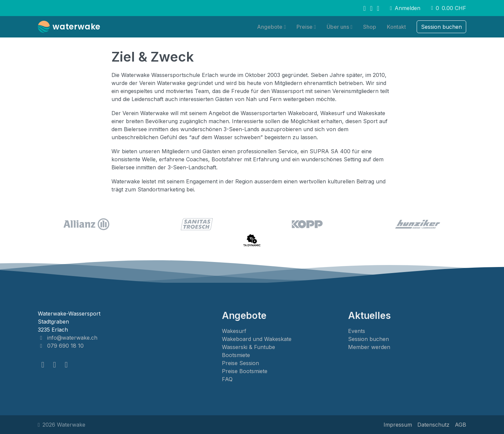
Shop (370, 27)
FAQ (227, 379)
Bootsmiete (236, 355)
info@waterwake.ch (68, 338)
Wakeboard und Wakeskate (257, 339)
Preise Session (240, 363)
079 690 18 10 (61, 346)
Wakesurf (234, 331)
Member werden (369, 347)
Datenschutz (433, 425)
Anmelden (405, 8)
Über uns (338, 27)
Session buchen (368, 339)
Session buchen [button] (441, 27)
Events (357, 331)
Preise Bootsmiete (245, 371)
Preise (305, 27)
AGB (460, 425)
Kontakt (396, 27)
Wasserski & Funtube (248, 347)
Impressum (398, 425)
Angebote (270, 27)
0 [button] (449, 8)
